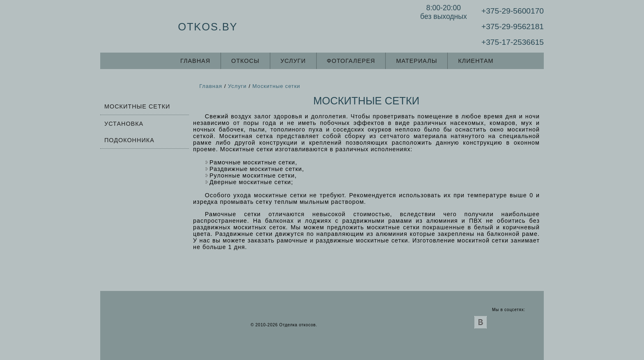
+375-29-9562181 (513, 27)
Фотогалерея (351, 61)
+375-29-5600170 (513, 11)
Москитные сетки (137, 106)
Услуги (293, 61)
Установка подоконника (129, 132)
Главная (195, 61)
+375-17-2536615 (513, 42)
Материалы (416, 61)
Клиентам (476, 61)
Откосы (245, 61)
